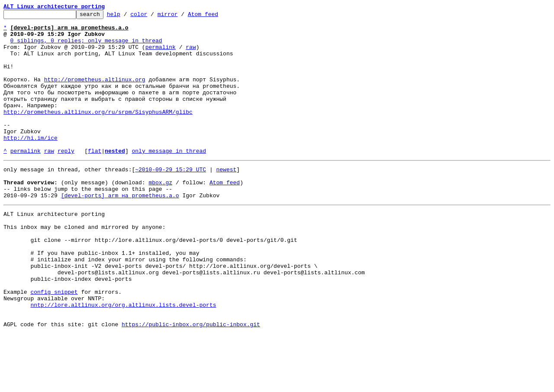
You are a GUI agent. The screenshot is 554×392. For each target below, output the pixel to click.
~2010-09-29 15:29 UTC (171, 199)
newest (226, 199)
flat (95, 179)
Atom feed (216, 16)
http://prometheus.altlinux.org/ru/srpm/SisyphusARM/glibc (98, 132)
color (152, 16)
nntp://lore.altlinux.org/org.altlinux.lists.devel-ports (123, 359)
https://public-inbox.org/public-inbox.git (191, 382)
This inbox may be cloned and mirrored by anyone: (84, 266)
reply (66, 179)
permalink (161, 55)
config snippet (54, 344)
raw (191, 55)
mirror (181, 16)
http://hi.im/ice (31, 164)
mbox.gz (160, 215)
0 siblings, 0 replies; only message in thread (86, 47)
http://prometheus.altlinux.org (95, 93)
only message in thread (169, 179)
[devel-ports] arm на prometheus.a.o (120, 230)
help (127, 16)
